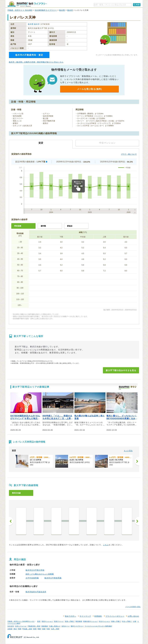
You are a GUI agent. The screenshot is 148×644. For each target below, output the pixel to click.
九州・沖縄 (55, 629)
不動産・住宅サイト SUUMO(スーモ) (21, 621)
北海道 (10, 629)
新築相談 (45, 626)
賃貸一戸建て (70, 621)
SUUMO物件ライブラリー (46, 10)
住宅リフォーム (21, 626)
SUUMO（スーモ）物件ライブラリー (27, 4)
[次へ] (137, 461)
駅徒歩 (70, 226)
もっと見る (128, 451)
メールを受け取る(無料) (89, 89)
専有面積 (18, 226)
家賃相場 (79, 621)
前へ (11, 521)
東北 (15, 629)
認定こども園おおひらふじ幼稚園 (40, 574)
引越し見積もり (55, 626)
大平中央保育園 (32, 578)
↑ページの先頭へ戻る (133, 607)
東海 (35, 629)
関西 (39, 629)
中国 (48, 629)
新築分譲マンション (90, 621)
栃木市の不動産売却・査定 (29, 55)
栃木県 (62, 10)
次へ (137, 521)
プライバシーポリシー (115, 616)
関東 (20, 629)
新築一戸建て (116, 621)
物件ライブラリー (77, 626)
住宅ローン (66, 626)
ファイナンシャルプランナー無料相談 (98, 626)
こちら (106, 545)
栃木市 (70, 10)
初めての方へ (71, 616)
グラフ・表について (129, 154)
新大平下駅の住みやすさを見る (121, 370)
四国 (44, 629)
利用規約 (98, 616)
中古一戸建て (127, 621)
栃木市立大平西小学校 (35, 570)
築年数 (43, 226)
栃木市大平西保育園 (53, 578)
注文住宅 (11, 626)
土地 (134, 621)
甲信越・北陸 (27, 629)
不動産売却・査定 (34, 626)
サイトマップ (85, 616)
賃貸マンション (47, 621)
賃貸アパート (59, 621)
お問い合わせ (133, 616)
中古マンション (104, 621)
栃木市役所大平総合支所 (36, 592)
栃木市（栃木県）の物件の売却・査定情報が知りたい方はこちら (36, 62)
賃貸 (39, 621)
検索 (138, 5)
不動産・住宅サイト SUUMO (20, 10)
